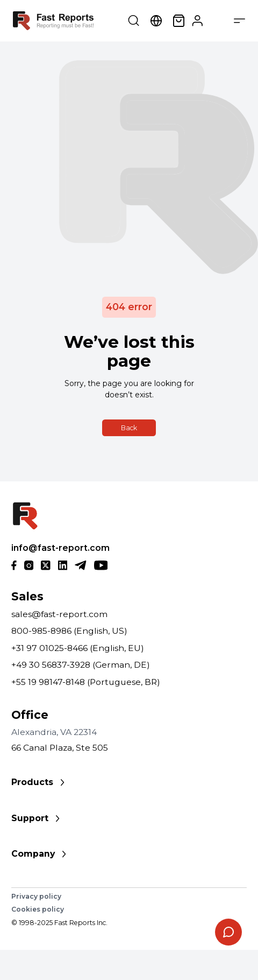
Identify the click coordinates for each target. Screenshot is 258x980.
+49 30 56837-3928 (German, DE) (81, 665)
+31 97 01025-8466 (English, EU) (78, 648)
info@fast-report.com (60, 548)
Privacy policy (36, 896)
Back (129, 428)
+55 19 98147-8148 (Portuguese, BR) (86, 682)
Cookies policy (38, 909)
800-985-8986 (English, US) (69, 631)
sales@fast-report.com (59, 614)
